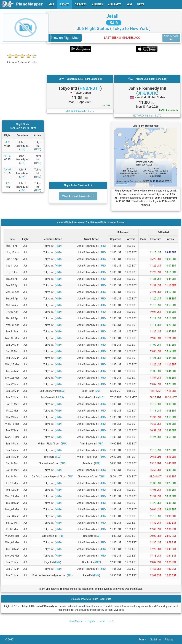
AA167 (7, 170)
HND (38, 149)
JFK (22, 149)
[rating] (22, 60)
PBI (100, 444)
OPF (98, 562)
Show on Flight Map (65, 38)
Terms (144, 640)
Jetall (112, 16)
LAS (61, 397)
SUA (64, 444)
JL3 (7, 142)
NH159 (7, 156)
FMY (58, 562)
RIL (71, 477)
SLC (62, 391)
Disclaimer (157, 640)
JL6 (111, 621)
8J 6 (114, 23)
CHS (63, 463)
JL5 (7, 183)
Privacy (171, 640)
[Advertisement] (114, 63)
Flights (91, 621)
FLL (70, 575)
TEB (58, 457)
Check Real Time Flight (78, 196)
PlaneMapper (76, 621)
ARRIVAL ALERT (171, 38)
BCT (98, 391)
